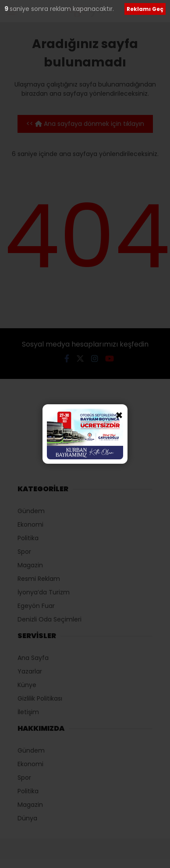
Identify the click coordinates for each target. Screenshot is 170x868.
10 (8, 9)
